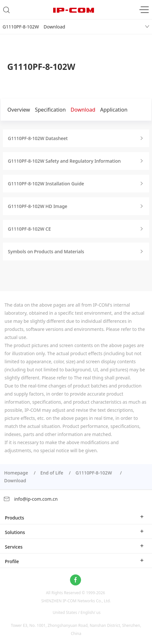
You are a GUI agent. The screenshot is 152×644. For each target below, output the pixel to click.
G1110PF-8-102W (95, 473)
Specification (50, 110)
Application (114, 110)
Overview (19, 110)
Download (83, 110)
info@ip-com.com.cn (30, 499)
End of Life (52, 473)
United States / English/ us (76, 612)
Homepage (16, 473)
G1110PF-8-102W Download (34, 27)
